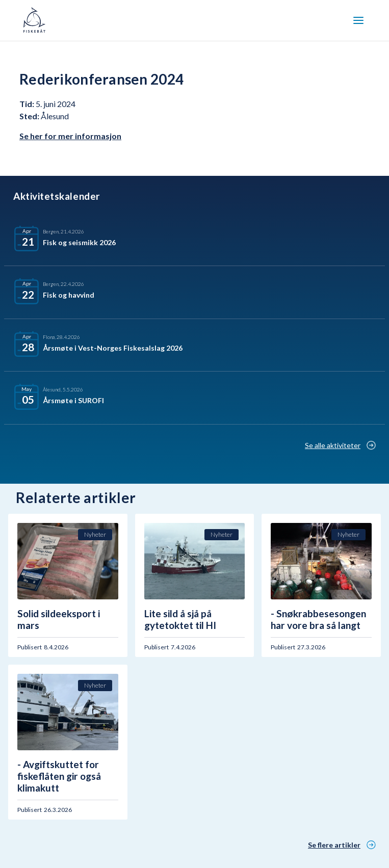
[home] (34, 20)
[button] (358, 20)
